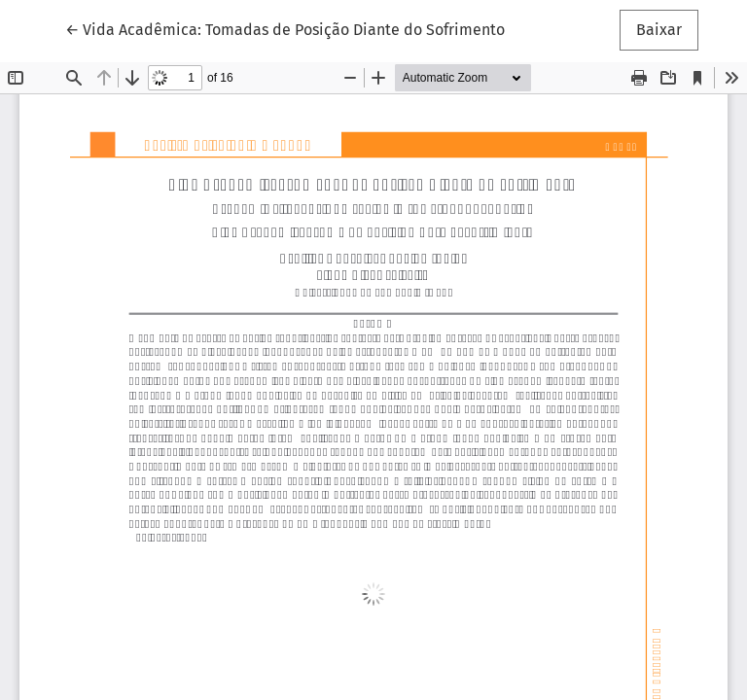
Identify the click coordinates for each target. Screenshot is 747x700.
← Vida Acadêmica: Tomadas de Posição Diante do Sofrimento (285, 28)
